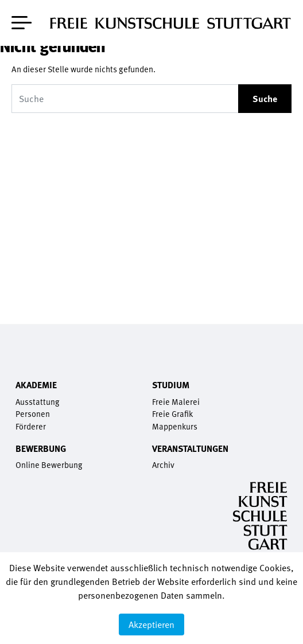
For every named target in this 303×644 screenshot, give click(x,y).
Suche (265, 99)
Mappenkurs (175, 426)
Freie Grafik (172, 414)
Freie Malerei (176, 402)
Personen (33, 414)
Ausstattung (37, 402)
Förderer (31, 426)
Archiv (163, 465)
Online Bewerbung (49, 465)
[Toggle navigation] (22, 20)
